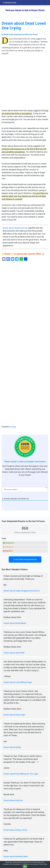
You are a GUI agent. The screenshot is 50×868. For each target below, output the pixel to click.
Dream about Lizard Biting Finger (18, 682)
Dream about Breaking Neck (16, 856)
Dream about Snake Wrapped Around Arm (22, 591)
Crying (13, 427)
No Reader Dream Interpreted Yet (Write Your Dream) (20, 34)
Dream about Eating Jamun (15, 830)
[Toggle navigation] (45, 3)
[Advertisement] (25, 83)
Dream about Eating (12, 747)
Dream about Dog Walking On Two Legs (21, 774)
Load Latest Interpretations (25, 559)
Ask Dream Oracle (10, 3)
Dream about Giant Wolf (14, 653)
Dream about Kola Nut (13, 800)
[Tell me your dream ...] (25, 490)
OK (25, 866)
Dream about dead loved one (15, 228)
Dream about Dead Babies (15, 623)
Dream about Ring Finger (14, 715)
